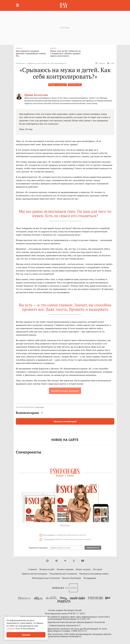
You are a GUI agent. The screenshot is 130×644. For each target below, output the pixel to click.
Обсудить (100, 63)
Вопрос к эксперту (58, 85)
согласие (11, 628)
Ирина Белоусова (36, 95)
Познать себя (75, 85)
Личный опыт (20, 63)
